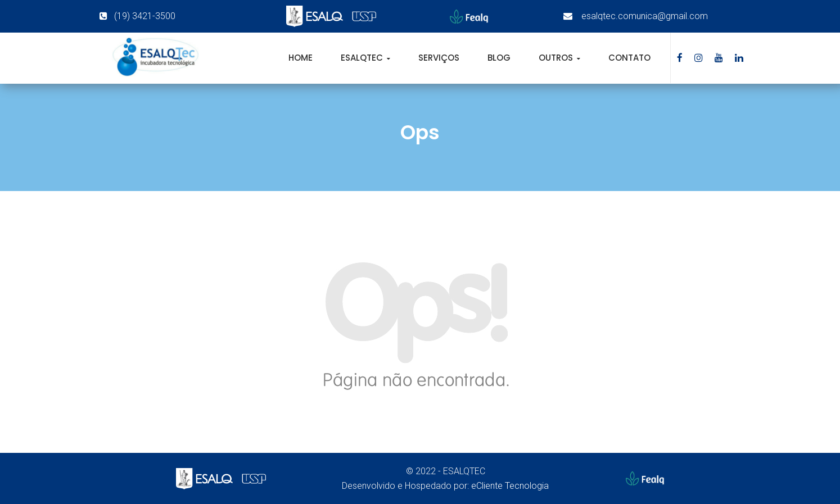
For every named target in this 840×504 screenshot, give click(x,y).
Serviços (439, 58)
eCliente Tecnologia (510, 486)
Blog (499, 58)
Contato (629, 58)
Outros (557, 58)
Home (301, 58)
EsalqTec (363, 58)
